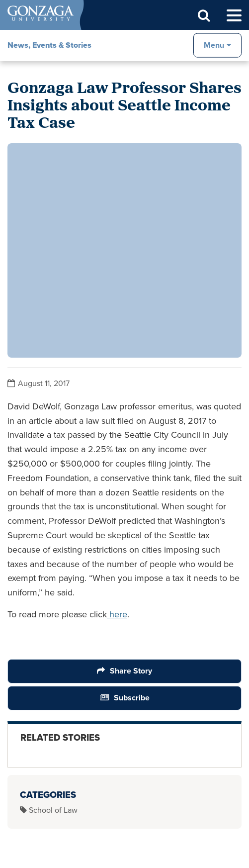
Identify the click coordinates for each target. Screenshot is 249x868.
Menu (214, 45)
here (117, 614)
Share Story (131, 671)
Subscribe (132, 698)
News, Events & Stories (49, 45)
